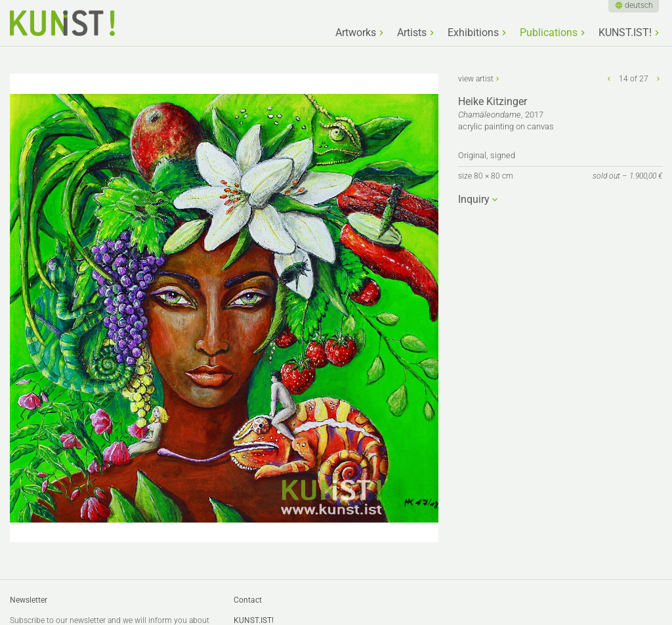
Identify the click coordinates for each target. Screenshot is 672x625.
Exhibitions (473, 33)
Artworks (356, 33)
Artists (412, 33)
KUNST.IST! (625, 33)
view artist (476, 79)
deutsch (639, 5)
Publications (549, 33)
